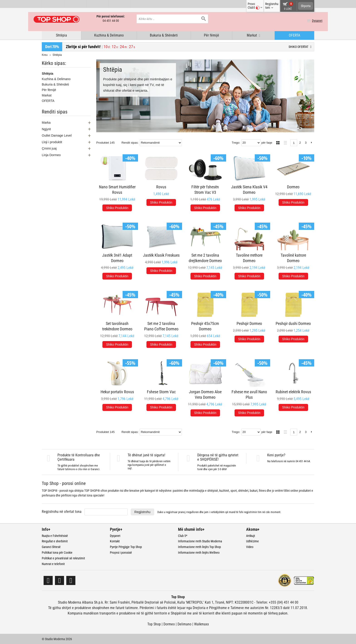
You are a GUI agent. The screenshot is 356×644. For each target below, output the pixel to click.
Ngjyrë (46, 129)
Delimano (184, 624)
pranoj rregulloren (188, 512)
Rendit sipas (130, 142)
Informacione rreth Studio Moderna (200, 541)
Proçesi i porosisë (121, 552)
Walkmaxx (201, 624)
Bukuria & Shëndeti (164, 35)
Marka (46, 122)
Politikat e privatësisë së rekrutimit (63, 558)
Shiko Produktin (117, 207)
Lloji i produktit (52, 142)
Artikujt (251, 535)
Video (250, 546)
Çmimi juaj (49, 148)
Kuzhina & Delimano (109, 35)
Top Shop (154, 624)
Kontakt (115, 541)
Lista (284, 142)
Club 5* (183, 535)
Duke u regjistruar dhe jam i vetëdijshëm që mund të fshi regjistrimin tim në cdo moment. (219, 512)
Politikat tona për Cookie (57, 552)
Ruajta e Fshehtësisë (55, 535)
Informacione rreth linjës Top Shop (199, 546)
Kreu (45, 54)
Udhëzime (252, 541)
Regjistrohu (142, 511)
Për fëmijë (211, 35)
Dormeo (169, 624)
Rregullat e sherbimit (55, 541)
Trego (236, 142)
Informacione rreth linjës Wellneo (199, 552)
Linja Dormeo (51, 155)
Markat (47, 95)
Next (311, 143)
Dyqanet (309, 21)
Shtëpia (61, 35)
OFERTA (294, 35)
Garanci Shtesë (51, 546)
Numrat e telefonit (53, 563)
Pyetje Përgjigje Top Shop (126, 546)
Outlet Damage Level (57, 135)
